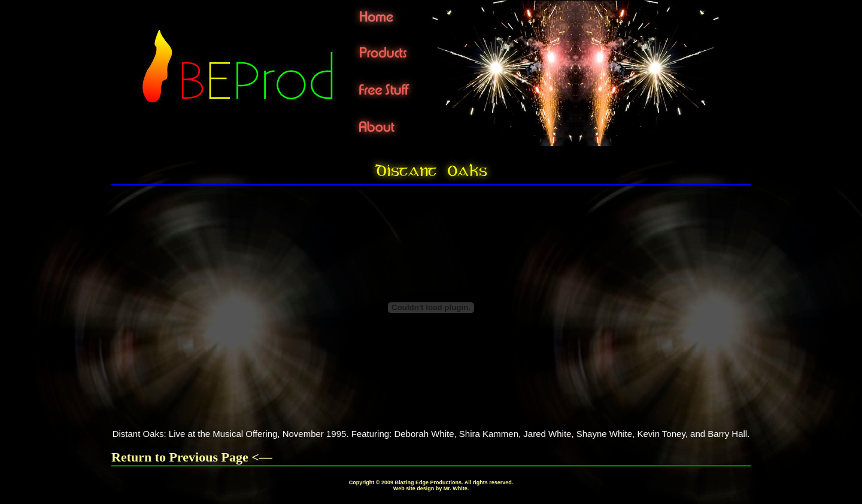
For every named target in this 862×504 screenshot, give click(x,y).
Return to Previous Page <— (192, 457)
